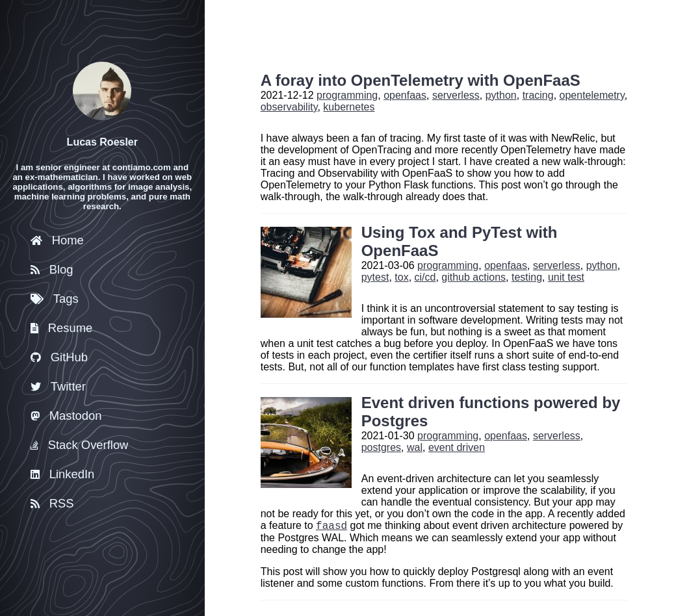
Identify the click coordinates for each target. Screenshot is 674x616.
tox (401, 277)
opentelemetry (592, 95)
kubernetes (349, 107)
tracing (538, 95)
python (501, 95)
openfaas (405, 95)
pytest (375, 277)
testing (527, 277)
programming (347, 95)
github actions (473, 277)
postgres (381, 447)
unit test (566, 277)
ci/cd (425, 277)
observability (289, 107)
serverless (456, 95)
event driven (457, 447)
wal (415, 447)
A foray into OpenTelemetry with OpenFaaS (421, 80)
